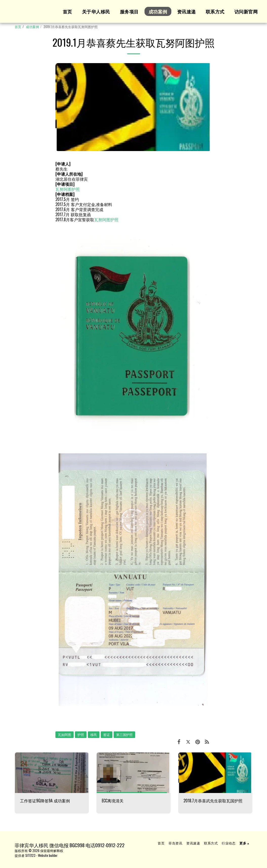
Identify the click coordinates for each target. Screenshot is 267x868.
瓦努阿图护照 (68, 189)
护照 (81, 735)
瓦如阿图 (65, 735)
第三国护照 (124, 735)
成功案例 (32, 27)
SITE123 (30, 855)
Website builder (48, 855)
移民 (94, 735)
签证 (107, 735)
